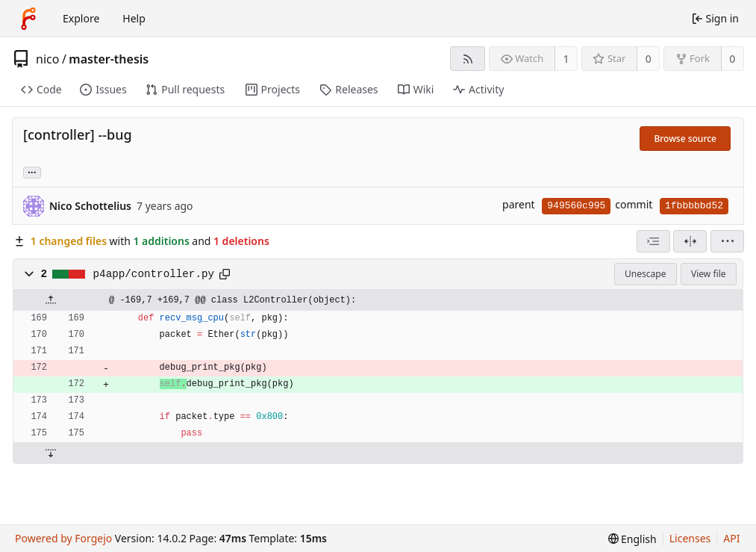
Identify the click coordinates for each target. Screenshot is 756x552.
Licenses (690, 538)
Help (134, 18)
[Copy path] (225, 274)
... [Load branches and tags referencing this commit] (32, 171)
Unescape (645, 274)
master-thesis (109, 59)
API (731, 538)
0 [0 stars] (649, 59)
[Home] (28, 19)
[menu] (727, 241)
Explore (81, 18)
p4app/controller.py (154, 274)
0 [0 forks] (732, 59)
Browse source (685, 139)
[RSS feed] (468, 59)
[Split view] (690, 241)
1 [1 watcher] (566, 59)
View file (708, 274)
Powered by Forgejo (63, 538)
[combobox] (653, 241)
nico (47, 59)
